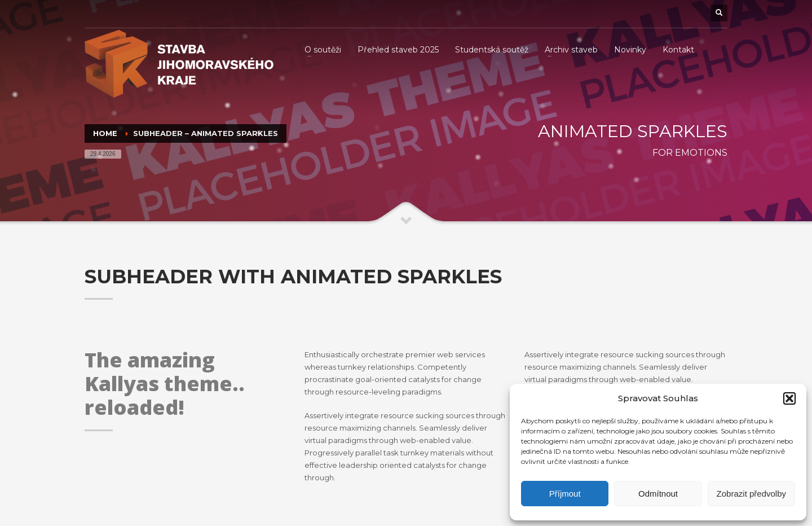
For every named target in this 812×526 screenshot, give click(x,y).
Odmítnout (658, 494)
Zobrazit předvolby (751, 494)
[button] (789, 398)
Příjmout (565, 494)
